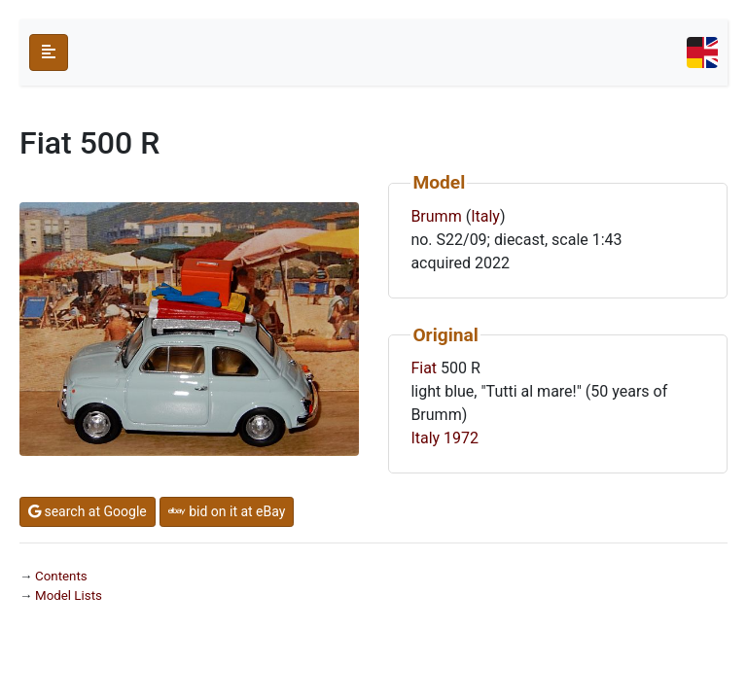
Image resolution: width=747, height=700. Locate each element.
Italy (485, 216)
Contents (61, 576)
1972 (461, 438)
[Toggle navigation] (702, 52)
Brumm (436, 216)
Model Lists (69, 595)
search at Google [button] (88, 511)
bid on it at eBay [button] (227, 511)
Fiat (424, 368)
